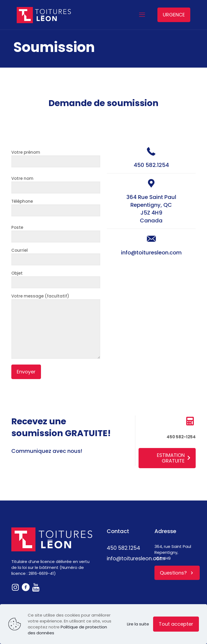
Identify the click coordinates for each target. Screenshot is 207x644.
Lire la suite (138, 624)
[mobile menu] (142, 15)
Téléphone (56, 207)
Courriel (56, 256)
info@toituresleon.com (151, 253)
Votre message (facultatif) (56, 326)
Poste (56, 234)
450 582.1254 (151, 165)
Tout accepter (176, 624)
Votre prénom (56, 158)
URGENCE (174, 15)
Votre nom (56, 185)
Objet (56, 279)
